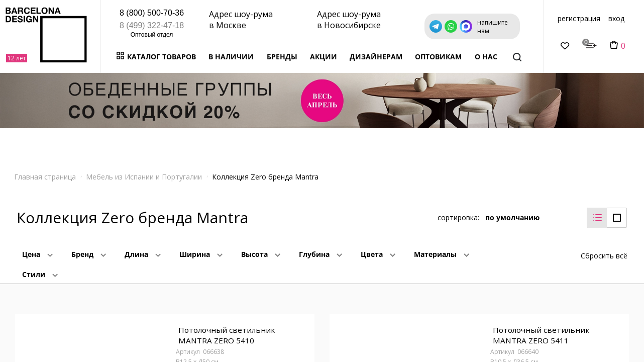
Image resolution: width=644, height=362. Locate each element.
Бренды (282, 57)
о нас (486, 57)
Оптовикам (438, 57)
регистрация (579, 18)
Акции (324, 57)
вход (616, 18)
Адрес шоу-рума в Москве (241, 20)
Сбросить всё (604, 248)
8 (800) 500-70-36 (152, 13)
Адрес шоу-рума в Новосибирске (349, 20)
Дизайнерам (376, 57)
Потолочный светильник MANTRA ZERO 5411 (540, 330)
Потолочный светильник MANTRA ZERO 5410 (226, 330)
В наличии (231, 57)
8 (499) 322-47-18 (152, 25)
